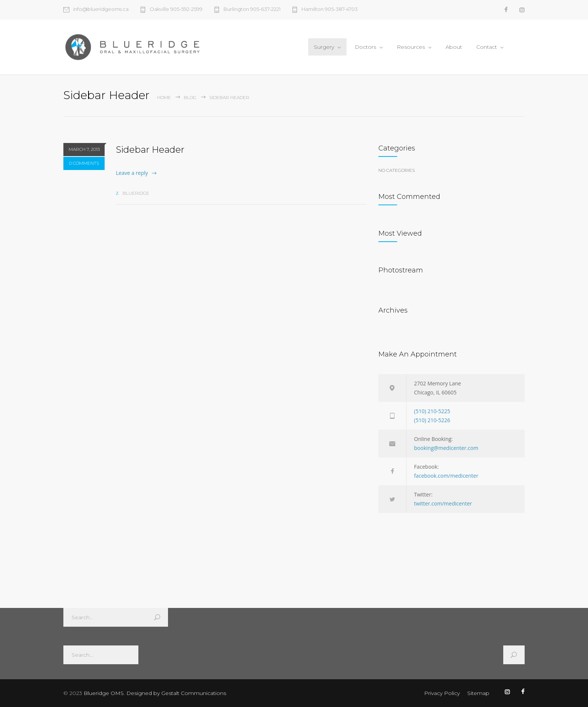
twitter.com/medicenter (443, 503)
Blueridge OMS (104, 693)
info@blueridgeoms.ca (101, 9)
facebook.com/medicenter (446, 476)
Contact (487, 47)
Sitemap (478, 693)
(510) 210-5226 (432, 420)
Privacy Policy (442, 693)
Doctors (365, 47)
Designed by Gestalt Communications (176, 693)
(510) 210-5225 (432, 411)
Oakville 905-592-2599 (176, 9)
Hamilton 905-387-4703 (330, 9)
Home (164, 97)
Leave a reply (132, 173)
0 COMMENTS (84, 163)
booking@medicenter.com (446, 448)
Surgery (324, 47)
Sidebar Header (150, 150)
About (454, 47)
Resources (411, 47)
